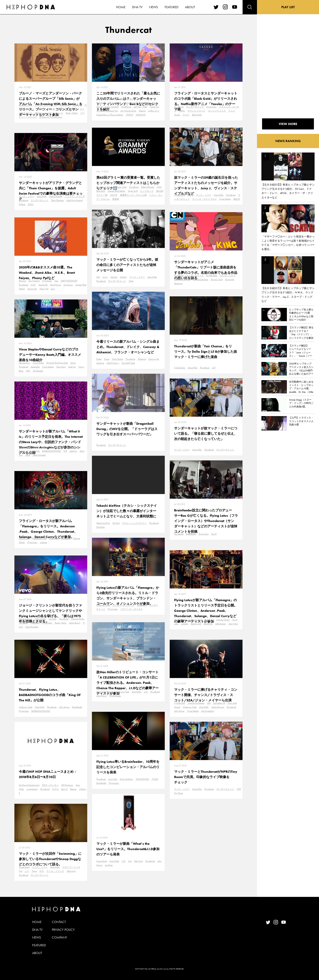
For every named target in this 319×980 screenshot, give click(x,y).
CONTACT (59, 922)
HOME (37, 922)
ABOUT (37, 953)
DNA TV (37, 930)
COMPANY (59, 937)
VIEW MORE (288, 124)
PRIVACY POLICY (63, 930)
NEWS (37, 937)
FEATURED (39, 945)
